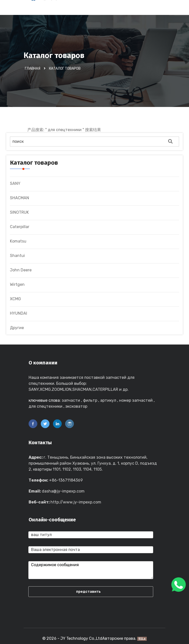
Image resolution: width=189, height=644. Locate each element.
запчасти (71, 400)
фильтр (90, 400)
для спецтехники (46, 406)
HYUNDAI (19, 313)
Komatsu (18, 241)
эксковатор (76, 406)
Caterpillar (20, 227)
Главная (33, 69)
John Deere (21, 270)
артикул (108, 400)
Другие (17, 328)
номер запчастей (136, 400)
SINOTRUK (19, 212)
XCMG (15, 299)
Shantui (17, 256)
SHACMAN (20, 198)
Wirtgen (17, 284)
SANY (15, 183)
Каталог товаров (65, 69)
